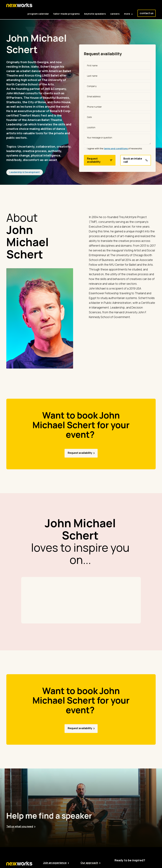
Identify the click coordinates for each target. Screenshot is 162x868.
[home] (19, 5)
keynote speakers (95, 14)
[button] (129, 12)
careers (115, 14)
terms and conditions (116, 148)
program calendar (38, 14)
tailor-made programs (67, 14)
